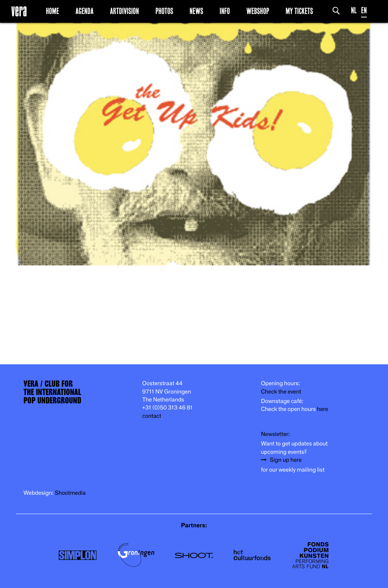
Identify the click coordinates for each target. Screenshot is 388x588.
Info (225, 11)
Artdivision (124, 11)
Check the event (281, 392)
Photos (164, 11)
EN (364, 10)
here (322, 409)
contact (152, 416)
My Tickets (299, 11)
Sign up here (286, 460)
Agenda (84, 11)
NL (354, 10)
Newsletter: (275, 434)
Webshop (258, 11)
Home (52, 11)
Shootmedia (70, 493)
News (196, 11)
